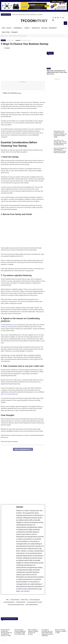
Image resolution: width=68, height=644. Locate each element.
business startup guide (35, 600)
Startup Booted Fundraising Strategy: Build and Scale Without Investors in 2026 (7, 632)
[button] (65, 23)
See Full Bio (25, 591)
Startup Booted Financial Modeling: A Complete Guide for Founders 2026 (20, 632)
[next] (66, 15)
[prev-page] (2, 640)
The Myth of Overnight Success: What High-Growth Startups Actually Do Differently (48, 632)
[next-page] (5, 640)
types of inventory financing (9, 394)
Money (6, 36)
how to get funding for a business (35, 602)
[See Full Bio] (30, 591)
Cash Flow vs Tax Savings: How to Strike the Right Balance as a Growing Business (60, 140)
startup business (7, 187)
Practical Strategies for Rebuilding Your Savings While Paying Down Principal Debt (60, 147)
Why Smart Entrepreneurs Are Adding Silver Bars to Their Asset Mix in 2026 (57, 71)
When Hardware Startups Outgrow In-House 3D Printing (34, 631)
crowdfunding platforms (9, 602)
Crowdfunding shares (7, 325)
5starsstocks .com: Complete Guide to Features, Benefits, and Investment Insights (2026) (60, 132)
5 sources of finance (15, 600)
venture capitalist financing (32, 605)
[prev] (63, 15)
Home (2, 36)
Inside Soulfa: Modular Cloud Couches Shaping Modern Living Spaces (27, 15)
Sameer (8, 48)
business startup (24, 600)
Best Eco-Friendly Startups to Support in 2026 (61, 631)
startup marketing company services (16, 605)
